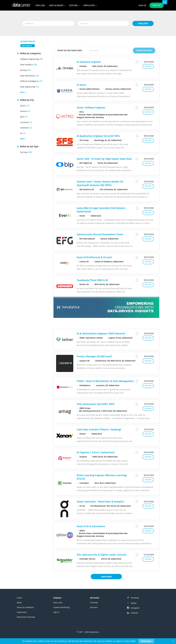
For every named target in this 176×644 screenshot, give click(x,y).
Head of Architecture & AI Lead (94, 257)
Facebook (135, 598)
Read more (146, 641)
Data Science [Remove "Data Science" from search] (27, 46)
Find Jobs (143, 24)
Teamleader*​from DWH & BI (92, 280)
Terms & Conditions (25, 607)
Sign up (157, 5)
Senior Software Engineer (91, 108)
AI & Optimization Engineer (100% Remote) (101, 334)
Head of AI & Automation (91, 526)
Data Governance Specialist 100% (96, 404)
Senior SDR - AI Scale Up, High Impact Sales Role (104, 159)
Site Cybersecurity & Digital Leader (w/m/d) (101, 555)
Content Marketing (61, 607)
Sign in (142, 5)
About (19, 603)
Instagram (135, 608)
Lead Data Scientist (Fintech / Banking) (99, 430)
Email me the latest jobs (70, 50)
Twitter (134, 603)
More (22, 92)
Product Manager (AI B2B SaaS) (94, 356)
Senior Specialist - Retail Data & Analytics (101, 502)
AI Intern (82, 85)
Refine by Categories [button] (30, 53)
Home (19, 598)
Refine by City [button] (27, 100)
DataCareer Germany (26, 617)
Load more (106, 577)
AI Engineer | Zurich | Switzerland (96, 452)
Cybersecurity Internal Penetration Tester (100, 234)
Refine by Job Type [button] (29, 147)
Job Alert (94, 607)
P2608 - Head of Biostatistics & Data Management (105, 381)
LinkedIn (134, 613)
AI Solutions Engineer (89, 62)
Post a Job (58, 603)
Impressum (22, 612)
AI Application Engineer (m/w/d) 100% (98, 136)
